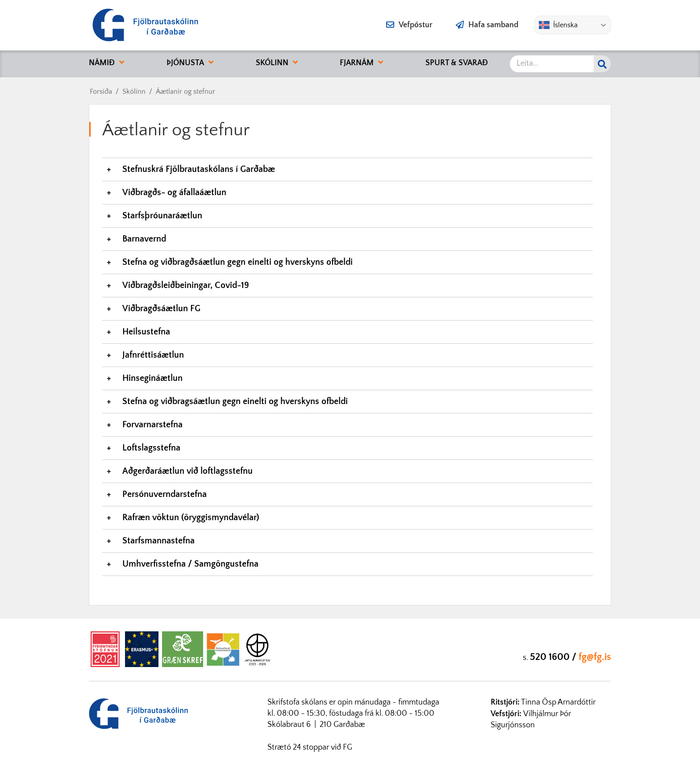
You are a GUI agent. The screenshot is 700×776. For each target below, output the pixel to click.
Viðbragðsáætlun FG (161, 309)
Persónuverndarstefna (165, 494)
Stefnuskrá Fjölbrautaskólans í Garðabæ (199, 169)
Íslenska (558, 25)
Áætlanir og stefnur (185, 92)
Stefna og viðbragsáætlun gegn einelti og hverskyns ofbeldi (235, 401)
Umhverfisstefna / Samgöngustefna (190, 564)
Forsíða (101, 92)
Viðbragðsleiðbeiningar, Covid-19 (186, 285)
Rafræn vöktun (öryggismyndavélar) (191, 517)
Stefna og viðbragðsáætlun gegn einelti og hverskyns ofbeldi (237, 262)
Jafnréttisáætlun (153, 355)
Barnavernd (144, 239)
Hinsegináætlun (152, 378)
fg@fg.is (595, 657)
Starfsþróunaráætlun (162, 216)
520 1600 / (554, 657)
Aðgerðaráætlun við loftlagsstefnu (189, 471)
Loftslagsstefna (151, 448)
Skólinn (134, 92)
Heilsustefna (146, 332)
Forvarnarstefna (152, 425)
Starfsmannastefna (158, 541)
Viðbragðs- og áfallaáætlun (174, 192)
